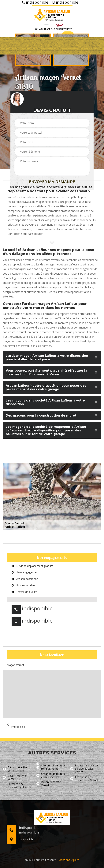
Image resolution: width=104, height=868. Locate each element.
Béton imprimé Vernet (14, 777)
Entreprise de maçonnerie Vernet (84, 779)
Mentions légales (69, 860)
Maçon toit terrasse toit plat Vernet (51, 767)
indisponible (35, 2)
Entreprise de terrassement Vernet (18, 786)
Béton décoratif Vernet (48, 784)
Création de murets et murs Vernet (51, 776)
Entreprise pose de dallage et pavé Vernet (84, 769)
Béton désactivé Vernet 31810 (15, 769)
